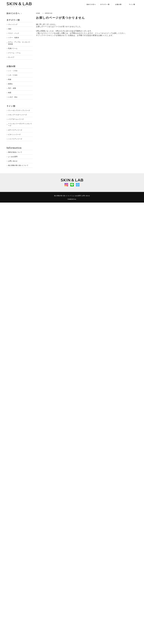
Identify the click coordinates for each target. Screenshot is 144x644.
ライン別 (132, 4)
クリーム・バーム (14, 53)
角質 (10, 93)
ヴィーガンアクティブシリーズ (19, 110)
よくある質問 (13, 157)
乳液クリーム (13, 48)
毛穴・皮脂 (12, 88)
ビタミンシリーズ (14, 134)
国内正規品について (15, 152)
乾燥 (10, 79)
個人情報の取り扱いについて (18, 165)
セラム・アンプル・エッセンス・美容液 (20, 43)
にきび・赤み (13, 97)
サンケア (11, 57)
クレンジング (13, 24)
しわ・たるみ (13, 75)
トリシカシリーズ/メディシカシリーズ (20, 125)
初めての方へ (91, 4)
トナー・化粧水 (14, 38)
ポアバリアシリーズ (15, 130)
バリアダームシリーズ (16, 119)
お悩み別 (118, 4)
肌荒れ (10, 84)
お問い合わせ (13, 161)
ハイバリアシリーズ (15, 139)
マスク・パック (14, 33)
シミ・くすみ (13, 71)
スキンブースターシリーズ (17, 115)
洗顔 (10, 29)
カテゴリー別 (105, 4)
